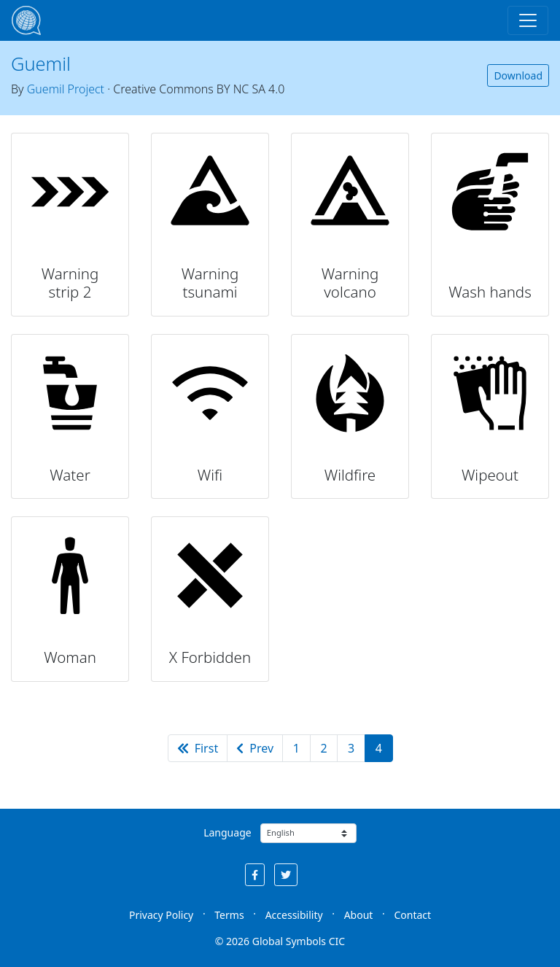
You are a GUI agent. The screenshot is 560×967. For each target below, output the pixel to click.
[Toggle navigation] (528, 20)
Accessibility (294, 915)
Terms (229, 915)
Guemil (41, 63)
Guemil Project (66, 89)
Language (227, 832)
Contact (412, 915)
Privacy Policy (161, 915)
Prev (255, 748)
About (359, 915)
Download (518, 75)
